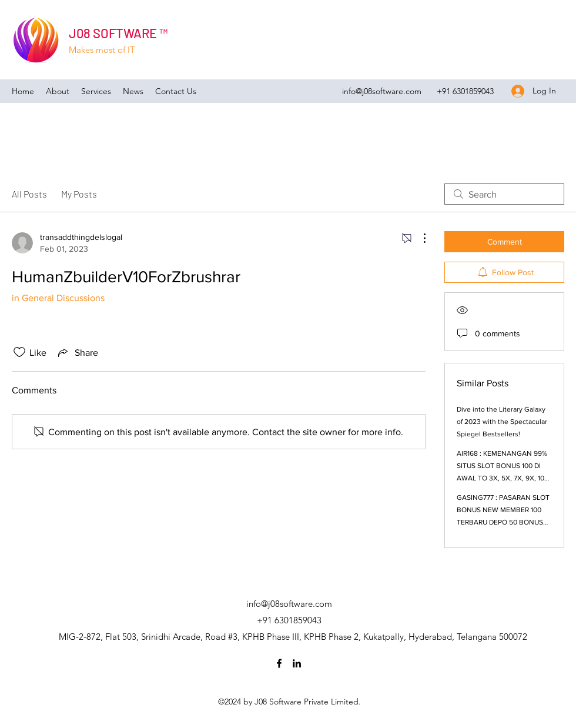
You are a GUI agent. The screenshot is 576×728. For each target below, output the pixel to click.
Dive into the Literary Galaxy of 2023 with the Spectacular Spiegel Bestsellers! (502, 422)
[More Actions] (418, 238)
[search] (504, 194)
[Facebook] (279, 663)
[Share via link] (77, 352)
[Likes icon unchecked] (19, 352)
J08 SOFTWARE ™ (118, 33)
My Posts (79, 194)
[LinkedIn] (297, 663)
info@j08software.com (382, 91)
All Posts (29, 194)
